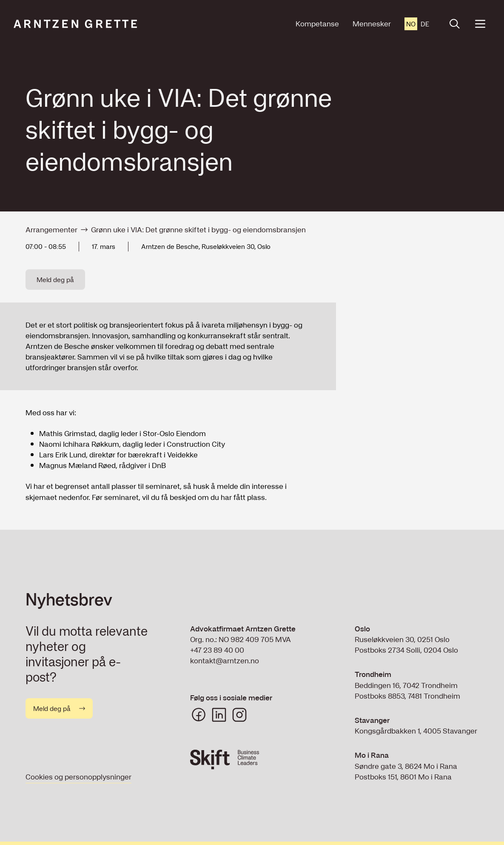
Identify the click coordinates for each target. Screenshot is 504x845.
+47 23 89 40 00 (217, 650)
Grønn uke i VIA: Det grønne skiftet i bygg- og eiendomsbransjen (198, 230)
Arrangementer (51, 230)
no (411, 24)
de (425, 24)
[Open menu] (480, 24)
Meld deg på (55, 280)
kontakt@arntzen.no (225, 661)
